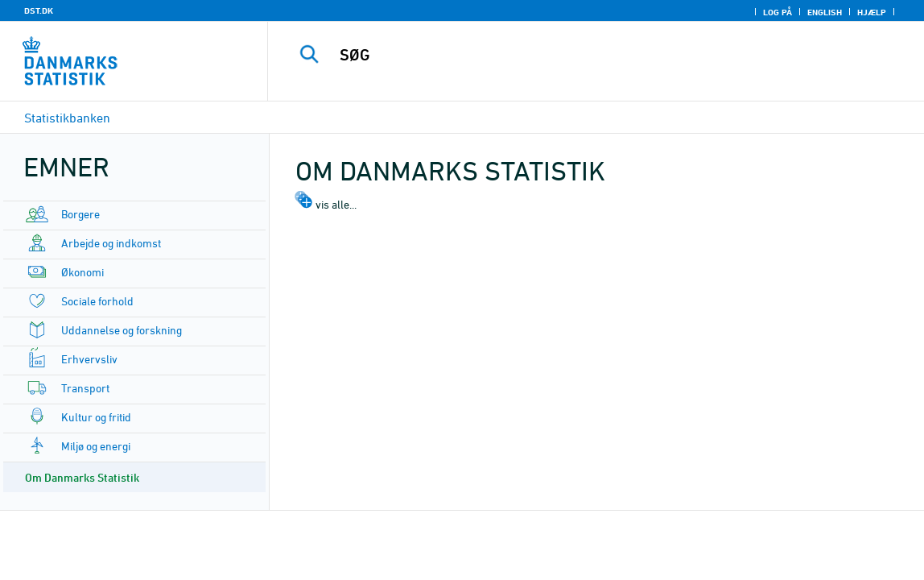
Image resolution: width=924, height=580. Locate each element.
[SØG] (592, 55)
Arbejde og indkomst (111, 243)
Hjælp (872, 12)
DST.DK (39, 10)
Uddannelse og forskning (122, 330)
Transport (85, 388)
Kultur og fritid (96, 417)
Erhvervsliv (89, 359)
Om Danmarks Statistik (82, 477)
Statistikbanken (67, 118)
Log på (778, 12)
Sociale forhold (97, 301)
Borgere (80, 214)
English (825, 12)
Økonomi (82, 272)
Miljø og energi (96, 446)
